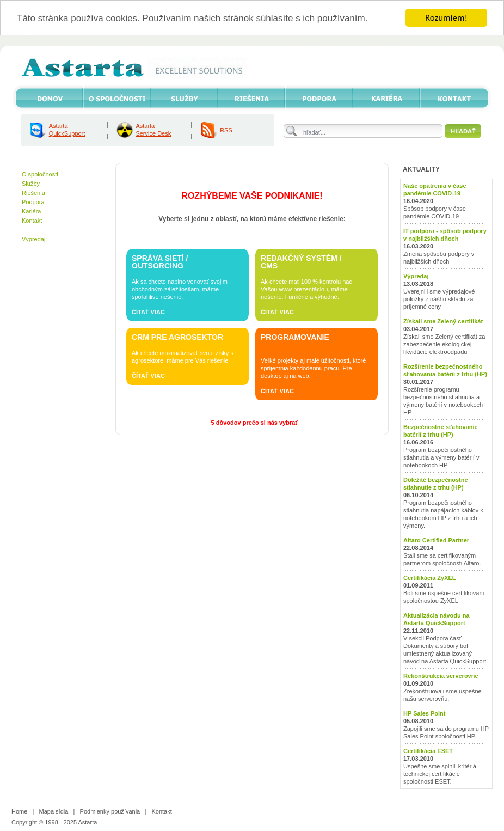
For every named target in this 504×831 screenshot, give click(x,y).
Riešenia (33, 193)
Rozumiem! (446, 18)
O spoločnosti (40, 174)
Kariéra (31, 211)
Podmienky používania (110, 811)
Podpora (33, 202)
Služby (31, 184)
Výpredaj (33, 239)
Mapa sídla (54, 811)
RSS (226, 130)
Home (19, 811)
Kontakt (32, 221)
